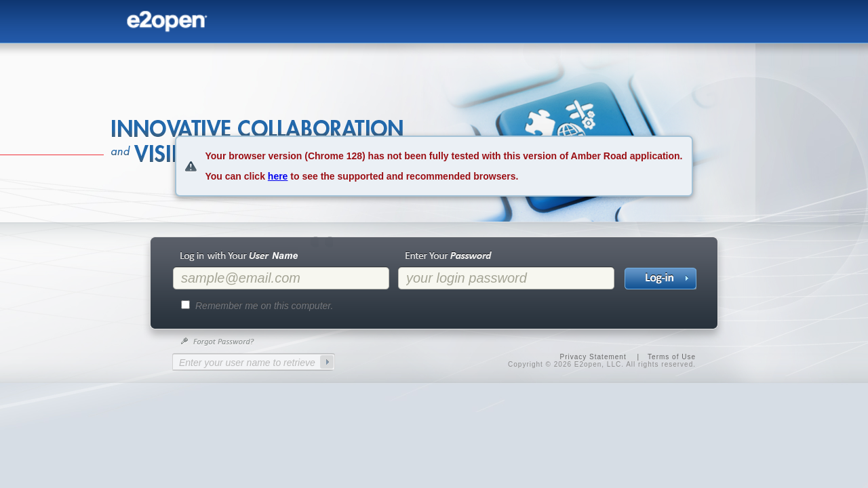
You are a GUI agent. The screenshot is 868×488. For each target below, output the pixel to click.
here (278, 176)
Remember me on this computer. (264, 306)
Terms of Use (672, 357)
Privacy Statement (593, 357)
